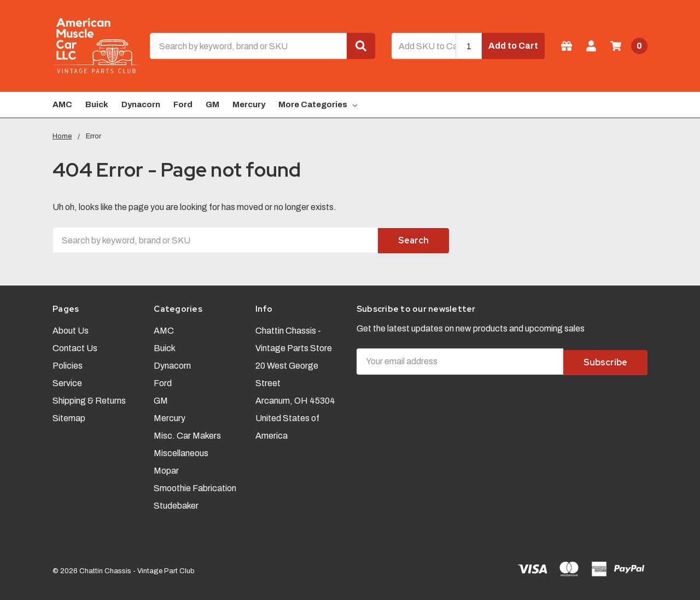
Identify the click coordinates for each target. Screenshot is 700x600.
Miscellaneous (181, 452)
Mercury (249, 104)
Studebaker (176, 504)
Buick (97, 104)
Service (67, 381)
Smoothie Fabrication (195, 487)
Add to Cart (513, 46)
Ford (183, 104)
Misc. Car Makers (187, 434)
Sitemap (69, 416)
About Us (71, 329)
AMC (62, 104)
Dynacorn (141, 104)
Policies (68, 364)
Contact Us (75, 346)
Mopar (166, 469)
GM (212, 104)
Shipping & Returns (89, 399)
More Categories (318, 104)
